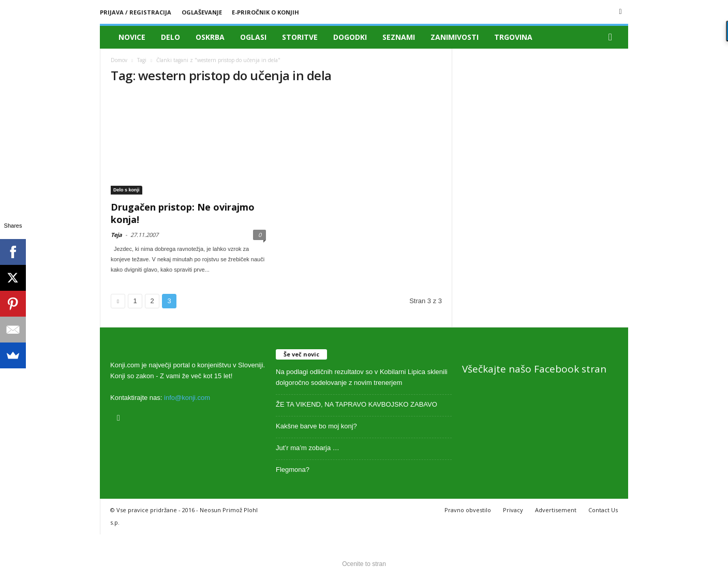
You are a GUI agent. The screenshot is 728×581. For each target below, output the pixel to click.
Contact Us (603, 510)
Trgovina (513, 37)
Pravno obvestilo (468, 510)
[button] (613, 37)
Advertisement (556, 510)
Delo (170, 37)
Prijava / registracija (136, 12)
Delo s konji (127, 190)
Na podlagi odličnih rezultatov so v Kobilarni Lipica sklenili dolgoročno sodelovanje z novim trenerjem (362, 377)
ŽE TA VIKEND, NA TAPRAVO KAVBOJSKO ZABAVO (356, 404)
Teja (116, 235)
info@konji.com (187, 398)
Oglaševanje (202, 12)
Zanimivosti (455, 37)
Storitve (300, 37)
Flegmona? (293, 470)
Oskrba (210, 37)
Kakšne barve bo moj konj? (316, 426)
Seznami (399, 37)
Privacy (513, 510)
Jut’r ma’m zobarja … (308, 448)
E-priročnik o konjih (265, 12)
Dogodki (350, 37)
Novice (132, 37)
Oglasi (253, 37)
